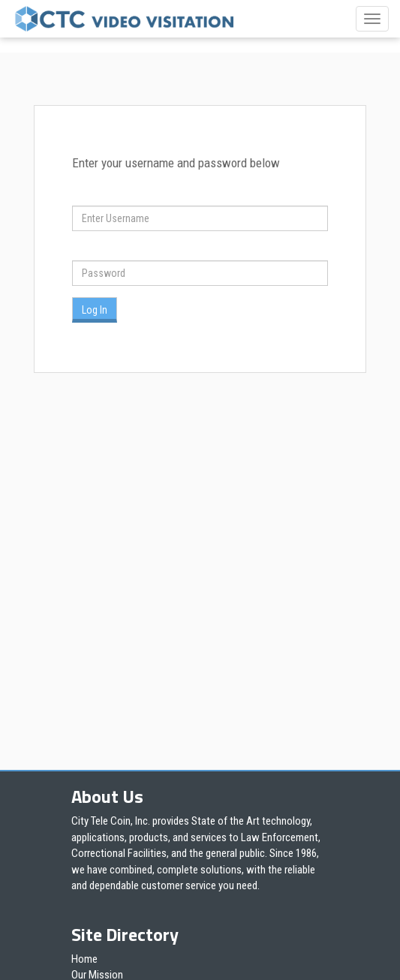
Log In (95, 310)
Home (84, 959)
